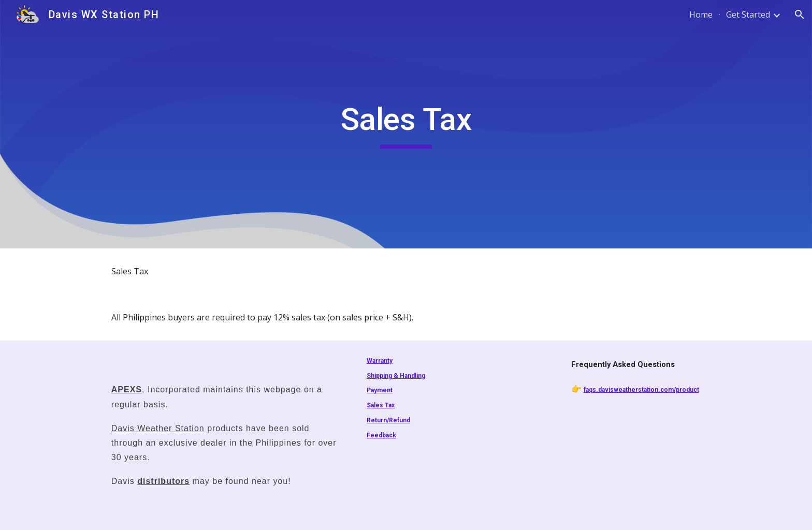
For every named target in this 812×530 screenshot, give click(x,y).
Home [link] (701, 14)
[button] (800, 14)
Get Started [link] (748, 14)
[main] (406, 124)
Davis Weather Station (158, 428)
